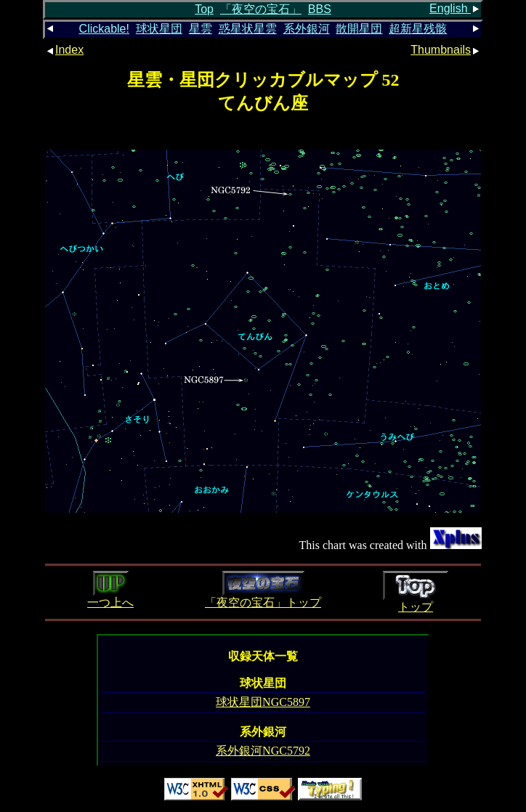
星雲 (201, 29)
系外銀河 (307, 29)
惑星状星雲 (248, 29)
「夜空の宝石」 (261, 9)
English (455, 8)
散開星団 (359, 29)
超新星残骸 (418, 29)
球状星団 (159, 29)
